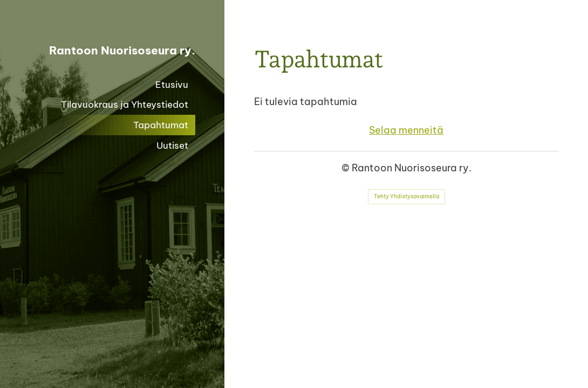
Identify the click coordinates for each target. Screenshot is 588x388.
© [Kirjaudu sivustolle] (347, 168)
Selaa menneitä (406, 130)
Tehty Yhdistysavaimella (406, 196)
